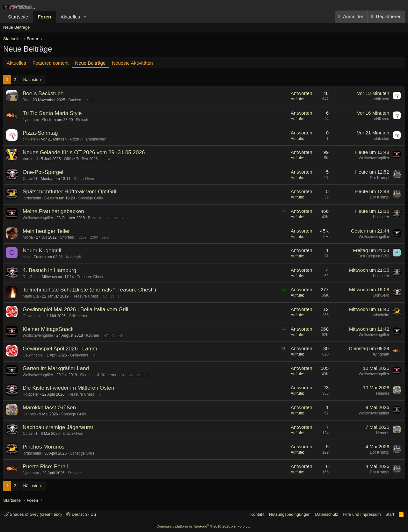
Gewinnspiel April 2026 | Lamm (60, 349)
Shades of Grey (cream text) (33, 514)
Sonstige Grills (90, 198)
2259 (83, 237)
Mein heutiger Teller (46, 231)
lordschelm (32, 198)
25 (138, 375)
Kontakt (257, 514)
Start (390, 514)
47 (106, 335)
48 (113, 335)
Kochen (93, 335)
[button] (85, 17)
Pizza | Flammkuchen (88, 139)
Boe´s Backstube (43, 93)
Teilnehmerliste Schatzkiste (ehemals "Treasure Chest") (89, 290)
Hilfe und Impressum (362, 514)
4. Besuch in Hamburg (49, 270)
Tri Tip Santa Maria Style (52, 113)
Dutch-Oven (84, 179)
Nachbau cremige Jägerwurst (58, 427)
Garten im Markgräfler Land (56, 368)
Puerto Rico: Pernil (45, 467)
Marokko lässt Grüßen (49, 408)
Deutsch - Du (81, 514)
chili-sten (382, 99)
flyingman (31, 120)
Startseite (18, 17)
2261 (105, 237)
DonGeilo (31, 277)
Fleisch (82, 120)
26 (145, 375)
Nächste (31, 79)
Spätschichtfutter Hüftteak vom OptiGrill (70, 192)
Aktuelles (70, 17)
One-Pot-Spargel (43, 172)
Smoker (74, 473)
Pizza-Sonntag (40, 133)
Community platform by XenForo (204, 526)
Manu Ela (31, 296)
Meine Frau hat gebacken (53, 211)
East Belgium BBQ (373, 256)
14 (120, 296)
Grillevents (78, 316)
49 (121, 335)
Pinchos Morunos (44, 447)
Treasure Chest (90, 277)
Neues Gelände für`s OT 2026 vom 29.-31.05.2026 (84, 152)
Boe (26, 100)
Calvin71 (30, 179)
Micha (28, 237)
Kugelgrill (73, 257)
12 (105, 296)
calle (27, 257)
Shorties (67, 237)
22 (108, 218)
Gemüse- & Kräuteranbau (102, 375)
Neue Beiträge (16, 27)
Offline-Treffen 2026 (81, 159)
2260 (94, 237)
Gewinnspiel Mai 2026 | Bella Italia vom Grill (75, 309)
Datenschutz (327, 514)
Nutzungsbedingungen (290, 514)
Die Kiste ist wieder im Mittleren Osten (68, 388)
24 (122, 218)
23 (115, 218)
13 (112, 296)
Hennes (383, 393)
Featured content (51, 63)
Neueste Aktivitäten (132, 63)
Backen (75, 100)
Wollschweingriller (374, 158)
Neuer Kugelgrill (42, 251)
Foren (44, 17)
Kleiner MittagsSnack (48, 329)
